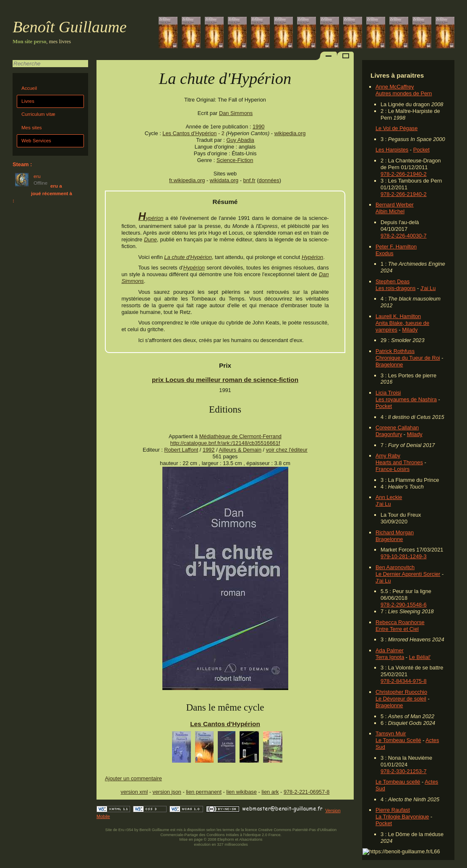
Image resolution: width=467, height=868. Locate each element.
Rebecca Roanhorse (400, 622)
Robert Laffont (181, 450)
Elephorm (226, 839)
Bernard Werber (395, 205)
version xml (134, 792)
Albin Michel (390, 211)
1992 (209, 450)
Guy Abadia (240, 140)
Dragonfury (389, 434)
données (269, 180)
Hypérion (151, 218)
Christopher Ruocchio (401, 692)
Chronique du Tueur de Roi (408, 358)
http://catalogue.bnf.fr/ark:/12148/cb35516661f (225, 443)
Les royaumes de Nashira (406, 399)
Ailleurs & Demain (240, 450)
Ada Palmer (390, 650)
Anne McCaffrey (395, 87)
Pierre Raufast (393, 810)
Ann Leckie (389, 497)
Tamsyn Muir (391, 733)
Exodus (385, 253)
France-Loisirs (393, 469)
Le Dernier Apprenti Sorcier (408, 574)
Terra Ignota (390, 657)
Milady (410, 330)
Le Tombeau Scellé (398, 740)
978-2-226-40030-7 (404, 236)
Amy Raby (388, 456)
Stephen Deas (393, 281)
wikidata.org (224, 180)
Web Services (36, 141)
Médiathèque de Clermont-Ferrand (240, 436)
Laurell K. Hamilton (398, 316)
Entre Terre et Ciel (397, 629)
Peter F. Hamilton (396, 247)
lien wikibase (241, 792)
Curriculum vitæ (38, 114)
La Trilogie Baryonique (402, 817)
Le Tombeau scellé (398, 782)
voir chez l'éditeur (287, 450)
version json (167, 792)
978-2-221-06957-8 (307, 792)
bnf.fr (249, 180)
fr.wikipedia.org (187, 180)
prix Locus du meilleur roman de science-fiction (225, 380)
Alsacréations (251, 839)
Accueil (29, 88)
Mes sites (32, 128)
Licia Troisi (388, 393)
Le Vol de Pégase (397, 128)
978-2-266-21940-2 (404, 174)
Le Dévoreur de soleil (401, 699)
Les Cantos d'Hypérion (189, 133)
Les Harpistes (392, 150)
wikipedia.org (290, 133)
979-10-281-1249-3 (404, 556)
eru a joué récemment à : (42, 193)
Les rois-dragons (395, 288)
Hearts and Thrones (399, 462)
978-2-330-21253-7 (404, 771)
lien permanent (204, 792)
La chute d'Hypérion (188, 257)
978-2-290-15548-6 (404, 605)
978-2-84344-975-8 (404, 681)
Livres (28, 101)
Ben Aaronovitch (395, 567)
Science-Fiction (235, 160)
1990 (258, 127)
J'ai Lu (428, 288)
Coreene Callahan (397, 427)
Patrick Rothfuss (395, 351)
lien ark (270, 792)
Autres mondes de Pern (404, 93)
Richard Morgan (395, 532)
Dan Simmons (236, 113)
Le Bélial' (420, 657)
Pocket (421, 150)
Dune (150, 239)
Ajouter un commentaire (133, 778)
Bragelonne (389, 365)
